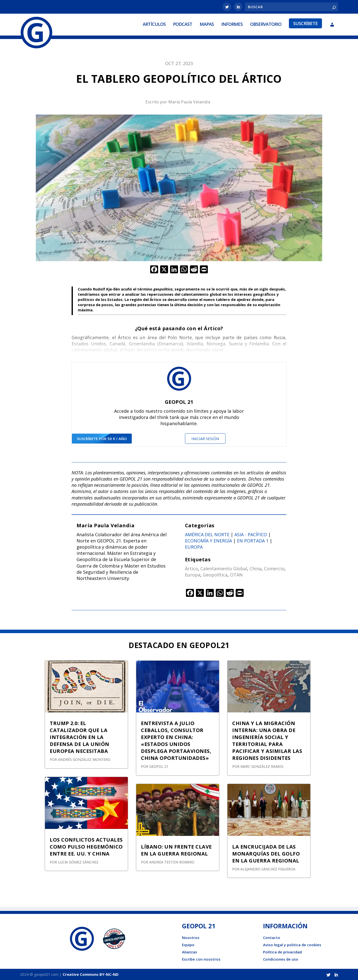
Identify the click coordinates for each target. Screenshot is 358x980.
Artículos (154, 24)
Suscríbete (305, 23)
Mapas (207, 24)
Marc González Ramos (262, 766)
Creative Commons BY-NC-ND (91, 974)
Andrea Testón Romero (172, 862)
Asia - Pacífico (251, 534)
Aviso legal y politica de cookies (292, 945)
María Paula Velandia (189, 102)
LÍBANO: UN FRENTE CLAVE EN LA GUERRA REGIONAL (176, 850)
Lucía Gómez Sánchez (78, 862)
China (256, 569)
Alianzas (190, 952)
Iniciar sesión (205, 439)
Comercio (274, 569)
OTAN (236, 575)
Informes (232, 24)
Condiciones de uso (281, 959)
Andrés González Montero (84, 759)
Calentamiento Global (224, 569)
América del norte (207, 534)
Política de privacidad (282, 952)
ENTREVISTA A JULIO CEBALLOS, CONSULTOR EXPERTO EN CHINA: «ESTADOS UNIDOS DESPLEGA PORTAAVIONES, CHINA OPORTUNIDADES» (176, 741)
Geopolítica (215, 575)
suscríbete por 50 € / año (102, 439)
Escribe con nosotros (201, 959)
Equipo (188, 945)
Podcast (183, 24)
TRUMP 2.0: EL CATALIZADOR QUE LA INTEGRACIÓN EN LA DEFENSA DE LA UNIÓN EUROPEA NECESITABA (80, 737)
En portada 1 (253, 541)
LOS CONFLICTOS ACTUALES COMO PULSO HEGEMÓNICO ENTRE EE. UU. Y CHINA (86, 847)
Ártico (191, 569)
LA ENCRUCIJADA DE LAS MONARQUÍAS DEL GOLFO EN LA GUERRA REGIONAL (266, 854)
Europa (194, 547)
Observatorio (266, 24)
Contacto (272, 938)
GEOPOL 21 (159, 766)
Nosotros (191, 938)
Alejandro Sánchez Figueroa (268, 869)
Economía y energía (208, 541)
